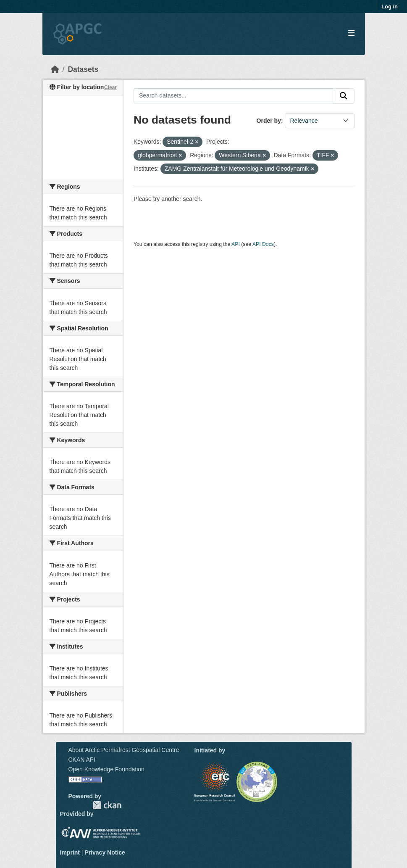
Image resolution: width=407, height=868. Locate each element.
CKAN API (82, 760)
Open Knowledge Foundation (106, 769)
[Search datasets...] (233, 96)
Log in (390, 7)
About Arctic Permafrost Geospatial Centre (124, 750)
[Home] (55, 69)
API (236, 244)
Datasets (83, 69)
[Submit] (344, 96)
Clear (110, 87)
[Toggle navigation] (351, 33)
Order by (269, 121)
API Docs (263, 244)
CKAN (107, 805)
